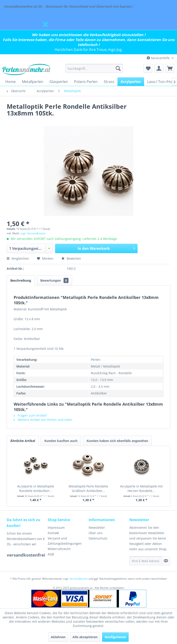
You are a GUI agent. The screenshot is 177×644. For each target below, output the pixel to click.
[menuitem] (94, 68)
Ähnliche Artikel (23, 441)
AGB (51, 554)
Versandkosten (79, 579)
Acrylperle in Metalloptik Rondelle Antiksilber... (36, 488)
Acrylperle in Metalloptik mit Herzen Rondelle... (141, 488)
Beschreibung (21, 280)
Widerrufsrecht (59, 549)
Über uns (96, 533)
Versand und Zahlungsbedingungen (65, 541)
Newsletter (97, 528)
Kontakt (53, 533)
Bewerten (71, 258)
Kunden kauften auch (61, 441)
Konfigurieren (115, 637)
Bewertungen (54, 280)
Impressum (56, 528)
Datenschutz (98, 538)
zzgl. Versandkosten (33, 233)
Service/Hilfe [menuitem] (159, 58)
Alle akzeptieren (85, 637)
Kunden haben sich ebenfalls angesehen (117, 441)
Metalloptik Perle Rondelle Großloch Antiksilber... (88, 488)
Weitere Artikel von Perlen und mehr (43, 420)
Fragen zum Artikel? (30, 415)
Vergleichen (18, 258)
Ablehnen (58, 637)
